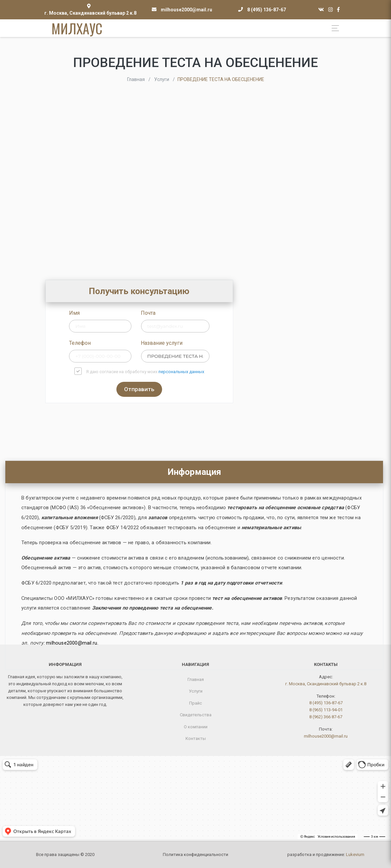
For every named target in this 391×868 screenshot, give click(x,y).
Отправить (177, 389)
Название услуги (199, 343)
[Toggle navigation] (333, 28)
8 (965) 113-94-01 (326, 710)
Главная (196, 679)
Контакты (196, 738)
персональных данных (219, 372)
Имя (112, 313)
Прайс (195, 703)
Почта (186, 313)
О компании (196, 727)
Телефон (118, 343)
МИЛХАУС (77, 28)
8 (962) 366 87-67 (326, 717)
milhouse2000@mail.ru (186, 10)
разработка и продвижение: (326, 854)
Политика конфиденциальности (195, 854)
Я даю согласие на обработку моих (183, 372)
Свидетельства (196, 715)
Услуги (196, 691)
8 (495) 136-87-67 (267, 10)
